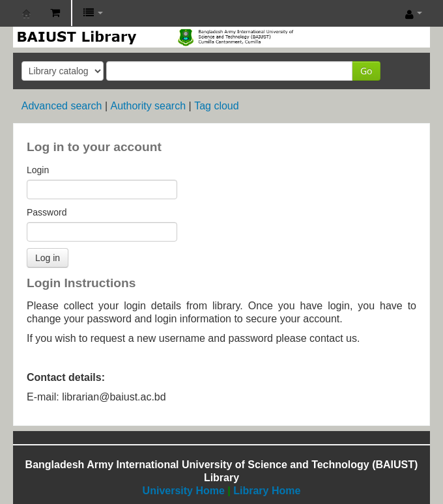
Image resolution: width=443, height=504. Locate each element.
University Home (184, 491)
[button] (55, 13)
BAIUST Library (27, 14)
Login (38, 170)
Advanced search (62, 106)
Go (366, 71)
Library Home (267, 491)
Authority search (148, 106)
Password (47, 212)
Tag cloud (217, 106)
